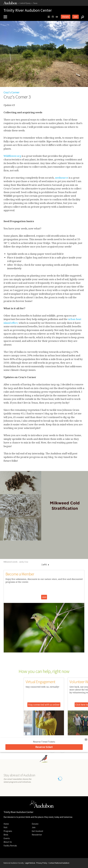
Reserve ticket (44, 747)
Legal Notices (30, 863)
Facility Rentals (10, 846)
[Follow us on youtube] (57, 17)
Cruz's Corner (11, 92)
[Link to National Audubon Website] (10, 4)
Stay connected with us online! (44, 705)
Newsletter (37, 835)
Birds (6, 835)
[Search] (82, 17)
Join (75, 17)
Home (6, 824)
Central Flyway (25, 3)
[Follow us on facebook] (49, 17)
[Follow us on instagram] (53, 17)
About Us (8, 842)
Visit (5, 827)
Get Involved (37, 831)
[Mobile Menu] (6, 17)
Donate (66, 17)
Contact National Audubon (59, 863)
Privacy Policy (42, 863)
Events (7, 838)
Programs (8, 831)
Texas (35, 3)
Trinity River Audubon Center (28, 11)
